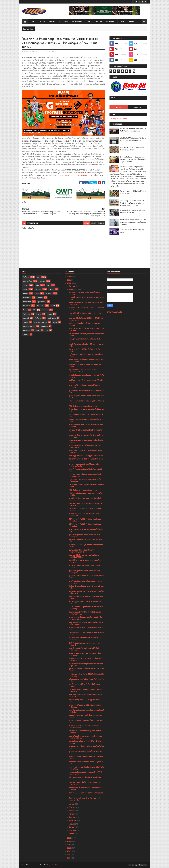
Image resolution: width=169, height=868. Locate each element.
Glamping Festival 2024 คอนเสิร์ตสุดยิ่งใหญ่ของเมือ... (86, 420)
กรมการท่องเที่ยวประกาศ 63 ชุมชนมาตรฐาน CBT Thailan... (87, 706)
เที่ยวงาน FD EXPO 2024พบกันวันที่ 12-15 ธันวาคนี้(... (85, 350)
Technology (63, 21)
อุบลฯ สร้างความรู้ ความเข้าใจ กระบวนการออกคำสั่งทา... (86, 716)
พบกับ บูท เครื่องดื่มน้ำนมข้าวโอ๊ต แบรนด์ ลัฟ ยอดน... (85, 366)
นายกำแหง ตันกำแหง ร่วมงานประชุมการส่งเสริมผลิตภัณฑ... (86, 304)
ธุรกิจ (57, 51)
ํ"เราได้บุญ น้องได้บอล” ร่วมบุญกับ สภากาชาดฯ (86, 456)
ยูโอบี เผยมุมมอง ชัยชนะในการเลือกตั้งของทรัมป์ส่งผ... (86, 397)
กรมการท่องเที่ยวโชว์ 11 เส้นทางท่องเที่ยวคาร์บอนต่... (86, 628)
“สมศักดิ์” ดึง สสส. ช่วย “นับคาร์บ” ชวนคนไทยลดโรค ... (87, 298)
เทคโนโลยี (38, 289)
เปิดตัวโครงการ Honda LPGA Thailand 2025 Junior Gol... (84, 799)
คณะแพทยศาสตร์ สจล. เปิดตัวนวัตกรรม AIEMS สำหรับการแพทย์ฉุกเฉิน (133, 130)
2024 (69, 283)
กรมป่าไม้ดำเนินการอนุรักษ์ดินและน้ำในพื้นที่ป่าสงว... (86, 499)
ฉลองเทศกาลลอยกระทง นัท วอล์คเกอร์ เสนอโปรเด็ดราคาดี (86, 592)
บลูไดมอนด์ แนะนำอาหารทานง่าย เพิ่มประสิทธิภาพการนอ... (83, 371)
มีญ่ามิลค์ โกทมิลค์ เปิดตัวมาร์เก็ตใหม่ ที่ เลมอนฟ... (85, 540)
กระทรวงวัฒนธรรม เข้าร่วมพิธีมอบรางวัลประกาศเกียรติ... (84, 465)
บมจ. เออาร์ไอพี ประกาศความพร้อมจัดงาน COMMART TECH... (84, 556)
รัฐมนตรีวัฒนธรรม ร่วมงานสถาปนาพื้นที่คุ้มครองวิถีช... (86, 410)
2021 (69, 844)
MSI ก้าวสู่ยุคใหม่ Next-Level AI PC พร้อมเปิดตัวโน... (85, 602)
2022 (69, 841)
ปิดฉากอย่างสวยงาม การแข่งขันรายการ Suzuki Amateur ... (86, 451)
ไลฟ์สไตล (38, 318)
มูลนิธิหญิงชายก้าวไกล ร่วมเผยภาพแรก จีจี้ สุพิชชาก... (86, 381)
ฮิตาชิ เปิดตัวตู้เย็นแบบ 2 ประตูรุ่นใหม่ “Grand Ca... (85, 701)
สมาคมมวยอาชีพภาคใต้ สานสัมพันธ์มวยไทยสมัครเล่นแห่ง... (85, 613)
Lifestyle (98, 21)
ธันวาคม (72, 286)
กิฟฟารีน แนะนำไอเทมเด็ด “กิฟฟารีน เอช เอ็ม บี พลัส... (86, 757)
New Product (111, 21)
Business (33, 21)
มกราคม (72, 834)
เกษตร (37, 293)
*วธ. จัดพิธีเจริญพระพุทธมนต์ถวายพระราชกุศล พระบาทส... (86, 314)
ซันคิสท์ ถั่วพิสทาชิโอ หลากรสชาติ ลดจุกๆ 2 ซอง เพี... (86, 587)
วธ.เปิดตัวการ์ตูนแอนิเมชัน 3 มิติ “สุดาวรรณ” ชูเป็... (86, 345)
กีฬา (48, 285)
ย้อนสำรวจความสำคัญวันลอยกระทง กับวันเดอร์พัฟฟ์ (86, 546)
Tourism (52, 21)
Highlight (119, 107)
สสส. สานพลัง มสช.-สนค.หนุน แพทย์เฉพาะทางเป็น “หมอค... (86, 623)
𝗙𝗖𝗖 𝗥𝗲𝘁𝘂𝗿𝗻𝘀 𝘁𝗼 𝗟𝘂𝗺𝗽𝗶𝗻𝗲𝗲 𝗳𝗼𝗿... (83, 406)
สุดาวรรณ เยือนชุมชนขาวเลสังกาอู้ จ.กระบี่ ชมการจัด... (86, 436)
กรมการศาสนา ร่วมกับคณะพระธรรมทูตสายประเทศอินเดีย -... (85, 726)
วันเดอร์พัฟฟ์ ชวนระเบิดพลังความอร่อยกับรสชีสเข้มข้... (86, 597)
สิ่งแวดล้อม (41, 306)
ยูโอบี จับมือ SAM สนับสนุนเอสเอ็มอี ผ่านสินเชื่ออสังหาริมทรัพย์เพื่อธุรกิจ (133, 139)
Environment (27, 330)
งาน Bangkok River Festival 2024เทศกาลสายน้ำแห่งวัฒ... (86, 675)
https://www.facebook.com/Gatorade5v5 (77, 175)
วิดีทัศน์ (26, 322)
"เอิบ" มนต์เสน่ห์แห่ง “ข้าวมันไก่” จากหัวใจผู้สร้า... (85, 778)
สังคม (37, 285)
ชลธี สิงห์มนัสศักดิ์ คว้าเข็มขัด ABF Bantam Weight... (84, 324)
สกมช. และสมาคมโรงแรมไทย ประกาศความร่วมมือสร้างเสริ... (86, 360)
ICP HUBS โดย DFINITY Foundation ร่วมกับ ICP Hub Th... (85, 639)
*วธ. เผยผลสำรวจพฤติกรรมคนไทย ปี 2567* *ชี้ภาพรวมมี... (85, 773)
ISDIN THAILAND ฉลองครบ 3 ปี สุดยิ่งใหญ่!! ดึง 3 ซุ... (86, 415)
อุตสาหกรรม (42, 302)
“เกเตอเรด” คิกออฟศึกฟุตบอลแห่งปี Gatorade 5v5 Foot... (86, 486)
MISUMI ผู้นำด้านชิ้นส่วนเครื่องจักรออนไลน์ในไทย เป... (86, 747)
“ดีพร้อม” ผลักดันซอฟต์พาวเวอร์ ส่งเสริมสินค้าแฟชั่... (85, 494)
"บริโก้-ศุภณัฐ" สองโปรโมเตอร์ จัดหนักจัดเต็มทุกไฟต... (86, 355)
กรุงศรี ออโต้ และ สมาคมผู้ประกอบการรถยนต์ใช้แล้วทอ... (86, 582)
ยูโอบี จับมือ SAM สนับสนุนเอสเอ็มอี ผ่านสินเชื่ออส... (85, 752)
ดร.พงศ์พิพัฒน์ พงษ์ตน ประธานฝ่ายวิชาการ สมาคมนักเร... (86, 426)
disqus (94, 223)
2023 (69, 838)
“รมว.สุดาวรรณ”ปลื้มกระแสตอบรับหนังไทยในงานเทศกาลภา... (85, 475)
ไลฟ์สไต (26, 334)
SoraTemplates (33, 865)
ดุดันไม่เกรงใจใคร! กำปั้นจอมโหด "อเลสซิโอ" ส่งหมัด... (86, 670)
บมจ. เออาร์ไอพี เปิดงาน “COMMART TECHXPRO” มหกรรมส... (86, 319)
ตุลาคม (72, 804)
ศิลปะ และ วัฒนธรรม (40, 322)
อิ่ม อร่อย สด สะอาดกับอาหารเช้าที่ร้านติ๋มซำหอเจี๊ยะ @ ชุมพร (133, 149)
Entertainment (77, 21)
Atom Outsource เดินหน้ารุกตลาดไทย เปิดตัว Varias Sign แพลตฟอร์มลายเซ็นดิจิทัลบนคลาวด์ (133, 222)
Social (43, 21)
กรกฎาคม (73, 814)
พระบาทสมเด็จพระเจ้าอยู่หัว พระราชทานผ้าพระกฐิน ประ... (86, 664)
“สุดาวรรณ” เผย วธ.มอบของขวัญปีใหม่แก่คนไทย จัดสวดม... (86, 402)
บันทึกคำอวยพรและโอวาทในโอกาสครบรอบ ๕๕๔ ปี (84, 644)
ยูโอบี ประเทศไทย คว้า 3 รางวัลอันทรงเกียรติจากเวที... (86, 577)
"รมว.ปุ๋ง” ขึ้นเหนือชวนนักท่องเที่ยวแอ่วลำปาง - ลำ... (86, 340)
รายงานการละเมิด (115, 312)
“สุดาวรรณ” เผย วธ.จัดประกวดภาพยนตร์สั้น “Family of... (85, 480)
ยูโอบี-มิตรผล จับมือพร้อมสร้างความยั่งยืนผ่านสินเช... (86, 391)
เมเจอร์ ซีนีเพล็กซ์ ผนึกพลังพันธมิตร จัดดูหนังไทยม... (86, 763)
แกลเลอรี (26, 318)
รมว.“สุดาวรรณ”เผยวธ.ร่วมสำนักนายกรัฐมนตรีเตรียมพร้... (86, 504)
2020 (69, 848)
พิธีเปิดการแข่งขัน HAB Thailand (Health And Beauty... (85, 520)
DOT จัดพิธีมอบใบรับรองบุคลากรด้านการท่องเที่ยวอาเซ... (86, 335)
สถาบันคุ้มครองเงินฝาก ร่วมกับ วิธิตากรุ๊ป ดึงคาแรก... (85, 742)
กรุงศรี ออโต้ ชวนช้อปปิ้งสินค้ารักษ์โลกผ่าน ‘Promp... (84, 386)
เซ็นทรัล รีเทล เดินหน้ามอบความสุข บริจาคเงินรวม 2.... (86, 566)
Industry (39, 314)
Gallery (55, 322)
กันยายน (72, 807)
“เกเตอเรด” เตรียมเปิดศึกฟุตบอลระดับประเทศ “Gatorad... (85, 690)
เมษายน (72, 824)
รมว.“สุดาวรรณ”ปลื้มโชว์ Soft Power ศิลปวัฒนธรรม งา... (84, 783)
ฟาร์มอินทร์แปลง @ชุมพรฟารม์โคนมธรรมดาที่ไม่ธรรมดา (132, 211)
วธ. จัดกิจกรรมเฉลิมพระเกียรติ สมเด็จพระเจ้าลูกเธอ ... (85, 293)
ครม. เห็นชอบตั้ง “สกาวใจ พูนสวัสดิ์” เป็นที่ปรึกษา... (84, 649)
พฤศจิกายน (73, 289)
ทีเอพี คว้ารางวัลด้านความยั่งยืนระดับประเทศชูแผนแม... (85, 696)
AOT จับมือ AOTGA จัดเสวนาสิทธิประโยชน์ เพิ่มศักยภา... (85, 509)
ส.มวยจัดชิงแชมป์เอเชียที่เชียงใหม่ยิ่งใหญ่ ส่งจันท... (86, 460)
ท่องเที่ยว (42, 281)
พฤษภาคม (73, 820)
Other (122, 21)
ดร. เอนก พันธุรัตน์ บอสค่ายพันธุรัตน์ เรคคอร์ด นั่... (85, 431)
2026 (69, 276)
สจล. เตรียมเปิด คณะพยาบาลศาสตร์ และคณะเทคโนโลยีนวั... (85, 737)
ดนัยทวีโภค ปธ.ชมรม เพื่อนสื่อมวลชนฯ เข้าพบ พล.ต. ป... (85, 561)
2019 (69, 851)
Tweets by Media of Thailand (118, 119)
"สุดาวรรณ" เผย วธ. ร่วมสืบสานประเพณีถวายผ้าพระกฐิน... (86, 768)
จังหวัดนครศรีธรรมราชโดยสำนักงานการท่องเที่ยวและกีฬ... (85, 446)
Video (38, 330)
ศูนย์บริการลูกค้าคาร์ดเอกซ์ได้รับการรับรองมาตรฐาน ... (84, 535)
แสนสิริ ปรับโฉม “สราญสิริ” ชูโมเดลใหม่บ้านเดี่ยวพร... (85, 732)
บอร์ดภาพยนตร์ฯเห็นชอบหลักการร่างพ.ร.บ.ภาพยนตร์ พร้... (82, 551)
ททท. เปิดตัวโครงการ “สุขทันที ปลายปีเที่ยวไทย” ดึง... (86, 794)
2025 (69, 280)
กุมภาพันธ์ (73, 830)
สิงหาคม (72, 810)
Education (45, 310)
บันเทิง (25, 289)
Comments (137, 107)
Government (27, 306)
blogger (86, 223)
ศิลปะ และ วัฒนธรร (29, 326)
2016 (69, 858)
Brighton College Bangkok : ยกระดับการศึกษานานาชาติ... (85, 654)
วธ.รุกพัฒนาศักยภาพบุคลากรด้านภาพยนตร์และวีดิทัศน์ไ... (86, 711)
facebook (101, 223)
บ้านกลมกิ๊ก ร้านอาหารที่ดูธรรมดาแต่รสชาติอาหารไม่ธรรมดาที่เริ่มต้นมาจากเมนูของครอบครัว (133, 159)
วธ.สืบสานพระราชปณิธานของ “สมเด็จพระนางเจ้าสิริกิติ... (86, 659)
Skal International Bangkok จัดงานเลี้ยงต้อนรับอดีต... (86, 441)
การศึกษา (49, 293)
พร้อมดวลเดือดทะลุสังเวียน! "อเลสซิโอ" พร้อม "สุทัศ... (86, 680)
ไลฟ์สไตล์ (26, 277)
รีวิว (35, 310)
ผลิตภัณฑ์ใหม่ (28, 281)
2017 (69, 854)
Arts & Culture (52, 318)
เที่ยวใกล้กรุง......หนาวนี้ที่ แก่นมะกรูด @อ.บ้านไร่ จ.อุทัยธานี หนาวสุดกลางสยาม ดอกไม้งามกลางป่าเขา (132, 203)
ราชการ (26, 285)
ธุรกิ (47, 330)
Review (132, 21)
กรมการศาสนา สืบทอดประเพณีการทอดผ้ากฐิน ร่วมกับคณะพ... (85, 618)
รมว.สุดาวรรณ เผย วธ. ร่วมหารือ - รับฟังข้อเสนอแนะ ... (86, 634)
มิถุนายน (72, 817)
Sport (89, 21)
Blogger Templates (52, 865)
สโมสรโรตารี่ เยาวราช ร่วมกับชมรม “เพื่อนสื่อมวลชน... (84, 515)
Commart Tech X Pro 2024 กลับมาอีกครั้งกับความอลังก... (86, 309)
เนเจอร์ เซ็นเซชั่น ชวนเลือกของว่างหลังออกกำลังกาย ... (86, 376)
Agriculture (45, 326)
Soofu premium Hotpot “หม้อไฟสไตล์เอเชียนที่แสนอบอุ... (86, 608)
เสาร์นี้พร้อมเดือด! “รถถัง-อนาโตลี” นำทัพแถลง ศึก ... (86, 721)
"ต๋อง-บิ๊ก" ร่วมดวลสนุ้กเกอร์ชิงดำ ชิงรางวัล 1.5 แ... (85, 470)
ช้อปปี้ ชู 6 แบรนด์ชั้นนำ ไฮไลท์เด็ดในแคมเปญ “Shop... (85, 685)
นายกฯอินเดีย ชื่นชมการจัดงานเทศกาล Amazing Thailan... (86, 788)
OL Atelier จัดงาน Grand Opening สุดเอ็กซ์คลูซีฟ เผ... (86, 530)
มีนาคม (72, 827)
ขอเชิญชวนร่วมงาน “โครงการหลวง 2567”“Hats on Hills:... (86, 329)
